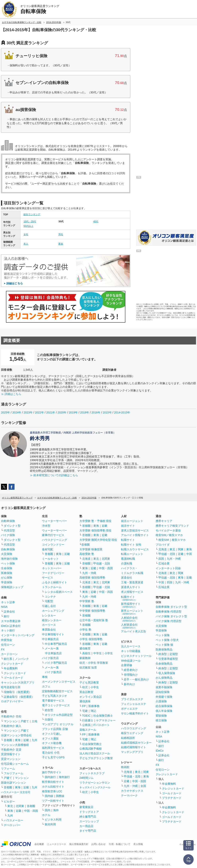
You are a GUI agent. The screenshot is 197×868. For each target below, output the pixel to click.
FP (84, 706)
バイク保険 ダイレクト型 (171, 616)
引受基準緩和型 (168, 659)
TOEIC (86, 716)
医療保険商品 (164, 649)
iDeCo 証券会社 (11, 626)
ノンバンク (22, 659)
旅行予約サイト (52, 772)
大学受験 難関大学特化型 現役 (98, 540)
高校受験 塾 (87, 554)
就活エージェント (132, 521)
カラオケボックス (132, 791)
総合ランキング (32, 214)
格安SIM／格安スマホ (169, 535)
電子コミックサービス (56, 705)
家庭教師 (85, 658)
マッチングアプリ (132, 752)
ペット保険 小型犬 (167, 640)
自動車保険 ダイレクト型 (171, 607)
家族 (61, 244)
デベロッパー (12, 825)
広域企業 (164, 563)
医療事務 (94, 706)
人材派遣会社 (129, 626)
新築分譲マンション (14, 783)
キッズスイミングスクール (95, 787)
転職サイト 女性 (131, 545)
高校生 (86, 653)
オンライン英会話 (91, 697)
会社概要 (39, 844)
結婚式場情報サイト (134, 747)
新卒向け (129, 684)
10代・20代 (30, 222)
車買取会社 (49, 630)
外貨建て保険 (164, 697)
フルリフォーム (14, 773)
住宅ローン (8, 645)
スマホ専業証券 (11, 621)
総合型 (49, 710)
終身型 (163, 654)
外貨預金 (7, 640)
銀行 (7, 616)
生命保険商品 (164, 664)
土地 (34, 721)
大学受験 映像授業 (91, 549)
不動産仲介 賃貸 (11, 750)
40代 (96, 222)
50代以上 (28, 226)
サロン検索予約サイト (135, 713)
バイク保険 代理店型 (169, 621)
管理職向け (131, 675)
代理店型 (9, 530)
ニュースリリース (57, 844)
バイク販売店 (50, 658)
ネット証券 (8, 602)
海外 (56, 810)
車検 (45, 677)
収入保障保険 (167, 673)
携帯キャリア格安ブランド (172, 526)
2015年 (107, 412)
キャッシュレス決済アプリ (18, 682)
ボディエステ (129, 709)
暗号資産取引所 (11, 687)
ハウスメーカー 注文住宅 (16, 792)
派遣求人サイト (131, 587)
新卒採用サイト (131, 605)
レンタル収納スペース (59, 592)
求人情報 (138, 844)
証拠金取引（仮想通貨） (19, 697)
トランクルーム (52, 587)
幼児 (85, 687)
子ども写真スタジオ (55, 696)
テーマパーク (129, 795)
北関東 (20, 806)
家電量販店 (86, 807)
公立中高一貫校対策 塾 (94, 620)
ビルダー (9, 801)
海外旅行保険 (9, 559)
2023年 (28, 412)
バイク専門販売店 (56, 663)
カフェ (46, 686)
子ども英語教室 (89, 682)
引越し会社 (49, 606)
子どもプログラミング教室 (96, 758)
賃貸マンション (11, 759)
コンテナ (50, 597)
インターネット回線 (168, 568)
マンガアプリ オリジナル (58, 724)
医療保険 (7, 573)
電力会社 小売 (51, 753)
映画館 (125, 767)
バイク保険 (8, 535)
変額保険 (161, 716)
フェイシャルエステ (134, 704)
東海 (18, 740)
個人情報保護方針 (79, 844)
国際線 (60, 796)
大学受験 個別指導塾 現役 (96, 530)
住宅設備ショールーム (15, 764)
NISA (4, 607)
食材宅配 (48, 549)
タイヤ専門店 (88, 831)
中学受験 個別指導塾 (92, 611)
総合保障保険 (164, 706)
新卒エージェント (132, 612)
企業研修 (127, 665)
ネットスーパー (52, 568)
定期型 (174, 654)
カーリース (49, 625)
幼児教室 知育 (88, 668)
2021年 (51, 412)
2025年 (5, 412)
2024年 (17, 412)
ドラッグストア (89, 812)
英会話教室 (86, 692)
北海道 (86, 559)
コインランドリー (53, 545)
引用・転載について (120, 844)
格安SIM (164, 540)
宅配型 (49, 601)
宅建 (85, 711)
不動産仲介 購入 (11, 726)
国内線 (49, 796)
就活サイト (128, 526)
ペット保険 (8, 563)
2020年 (62, 412)
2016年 (96, 412)
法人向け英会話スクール (95, 753)
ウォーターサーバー (55, 521)
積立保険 (161, 720)
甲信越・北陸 (102, 563)
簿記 (93, 711)
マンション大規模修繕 (15, 745)
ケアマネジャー (106, 720)
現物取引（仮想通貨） (18, 692)
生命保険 (7, 568)
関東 (146, 772)
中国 (189, 554)
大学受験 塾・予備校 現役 (96, 521)
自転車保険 (8, 549)
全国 (143, 786)
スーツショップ (89, 821)
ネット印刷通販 (131, 651)
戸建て (25, 721)
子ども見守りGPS (53, 757)
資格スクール (88, 730)
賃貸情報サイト (11, 754)
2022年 (39, 412)
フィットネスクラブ (92, 773)
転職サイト (128, 540)
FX (3, 649)
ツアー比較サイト (53, 801)
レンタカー (49, 615)
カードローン (9, 654)
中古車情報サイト (53, 634)
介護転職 (127, 563)
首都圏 (8, 740)
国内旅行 (50, 777)
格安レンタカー (52, 620)
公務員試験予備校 (91, 749)
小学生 (109, 653)
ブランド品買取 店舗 (55, 729)
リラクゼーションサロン (95, 783)
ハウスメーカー (14, 820)
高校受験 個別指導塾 (92, 578)
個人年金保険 (164, 711)
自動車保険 (8, 521)
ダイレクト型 (12, 526)
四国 (161, 559)
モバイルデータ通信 (168, 530)
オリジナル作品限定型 (59, 715)
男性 (61, 234)
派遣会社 (127, 578)
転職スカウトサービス (135, 549)
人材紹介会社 (129, 619)
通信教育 (85, 648)
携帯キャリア (164, 521)
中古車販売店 (50, 639)
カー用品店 (86, 826)
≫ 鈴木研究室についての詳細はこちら (54, 475)
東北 (10, 806)
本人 (26, 244)
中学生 (98, 653)
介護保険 (161, 701)
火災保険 (7, 554)
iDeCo (159, 751)
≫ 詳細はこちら (11, 394)
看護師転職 (128, 559)
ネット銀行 (8, 630)
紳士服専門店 (88, 817)
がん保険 (7, 578)
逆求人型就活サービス (135, 530)
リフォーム (8, 768)
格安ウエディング (132, 733)
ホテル (46, 815)
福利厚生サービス (53, 748)
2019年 (73, 412)
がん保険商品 (164, 678)
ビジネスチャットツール (136, 656)
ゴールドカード (14, 678)
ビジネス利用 (53, 820)
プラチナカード (172, 798)
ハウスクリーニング (55, 540)
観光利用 (50, 824)
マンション (11, 721)
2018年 (85, 412)
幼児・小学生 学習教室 (94, 663)
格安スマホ (179, 540)
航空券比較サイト (53, 782)
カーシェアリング (53, 611)
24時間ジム (87, 778)
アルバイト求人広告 (134, 631)
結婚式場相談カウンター (136, 743)
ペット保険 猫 (164, 645)
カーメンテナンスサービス (59, 682)
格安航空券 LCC (52, 791)
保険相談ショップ (12, 587)
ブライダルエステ (132, 699)
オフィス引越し (52, 734)
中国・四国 (31, 811)
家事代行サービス (53, 535)
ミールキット (50, 559)
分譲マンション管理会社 (16, 735)
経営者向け (131, 670)
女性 (26, 234)
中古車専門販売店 (56, 644)
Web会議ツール (131, 661)
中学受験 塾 (87, 601)
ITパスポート (101, 725)
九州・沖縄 (89, 573)
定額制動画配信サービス (57, 691)
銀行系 (8, 659)
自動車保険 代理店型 (169, 612)
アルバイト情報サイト (135, 535)
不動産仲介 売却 (11, 716)
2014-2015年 (122, 412)
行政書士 (88, 720)
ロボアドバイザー (12, 701)
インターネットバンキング (18, 635)
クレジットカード (12, 664)
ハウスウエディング (134, 728)
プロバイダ (163, 545)
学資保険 (7, 582)
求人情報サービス (132, 592)
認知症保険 (163, 692)
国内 (48, 810)
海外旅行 (64, 777)
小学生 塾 (85, 630)
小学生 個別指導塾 (91, 639)
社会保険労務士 (103, 716)
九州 (34, 740)
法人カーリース (131, 646)
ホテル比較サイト (53, 787)
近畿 (26, 740)
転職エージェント (132, 554)
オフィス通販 (50, 738)
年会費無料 (11, 668)
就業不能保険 (164, 687)
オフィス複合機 (52, 743)
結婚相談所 (128, 738)
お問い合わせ (98, 844)
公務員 (86, 725)
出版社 (49, 719)
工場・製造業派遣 (132, 582)
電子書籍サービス (53, 701)
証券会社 (9, 612)
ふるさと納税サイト (55, 582)
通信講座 (85, 701)
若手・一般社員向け (136, 679)
